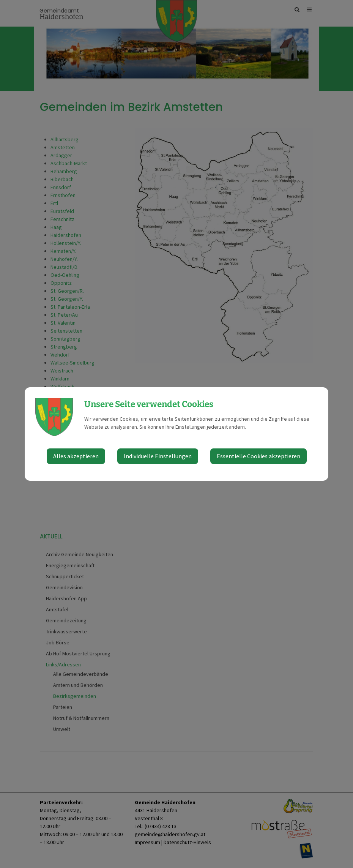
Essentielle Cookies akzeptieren (258, 456)
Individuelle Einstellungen (158, 456)
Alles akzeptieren (76, 456)
